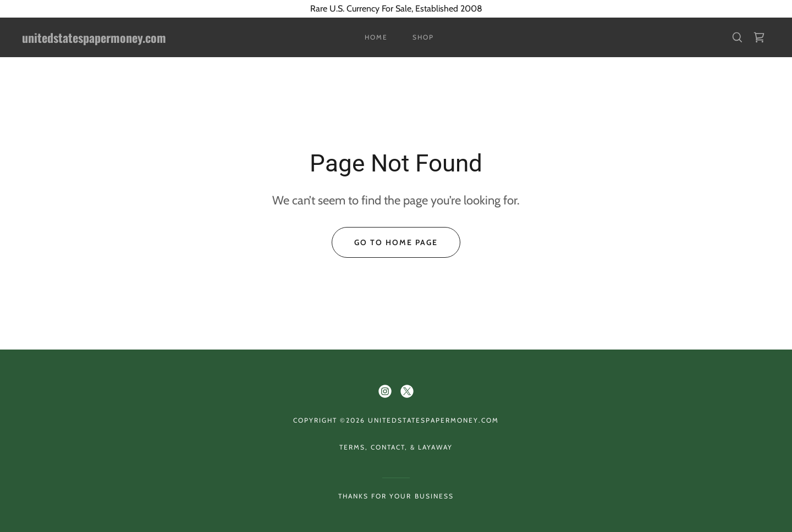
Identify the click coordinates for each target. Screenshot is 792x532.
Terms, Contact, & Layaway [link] (396, 447)
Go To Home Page (396, 242)
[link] (125, 40)
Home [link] (376, 37)
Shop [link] (423, 37)
